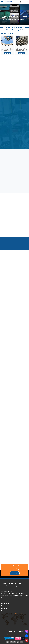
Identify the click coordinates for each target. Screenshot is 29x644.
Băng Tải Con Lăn (22, 46)
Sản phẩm (9, 635)
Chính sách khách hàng (6, 611)
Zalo (27, 636)
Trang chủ (3, 635)
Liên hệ (20, 635)
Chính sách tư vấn (5, 606)
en (25, 2)
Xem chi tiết (7, 53)
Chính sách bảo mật (5, 603)
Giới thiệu (15, 635)
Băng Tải (7, 46)
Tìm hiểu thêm (6, 22)
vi (23, 2)
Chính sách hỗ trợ (5, 608)
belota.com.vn (8, 598)
